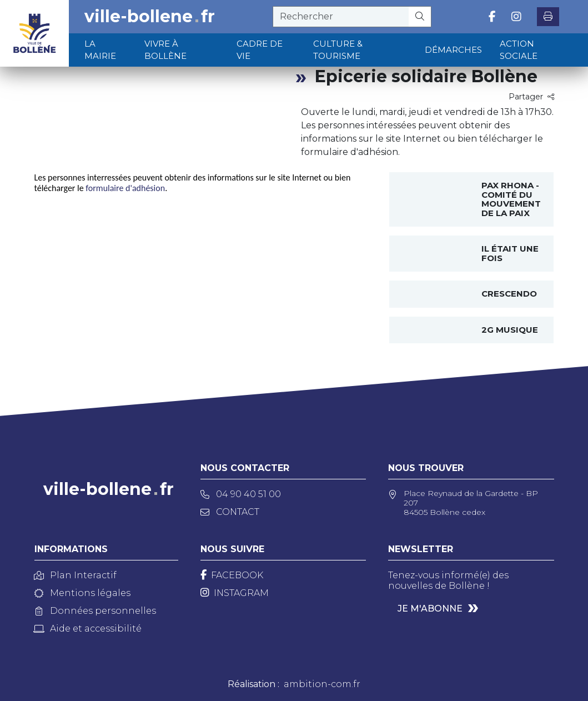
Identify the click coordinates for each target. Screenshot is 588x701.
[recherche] (341, 17)
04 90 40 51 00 (241, 494)
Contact (230, 512)
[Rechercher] (420, 17)
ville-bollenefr (150, 17)
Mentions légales (82, 593)
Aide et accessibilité (88, 629)
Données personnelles (95, 611)
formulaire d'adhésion (125, 188)
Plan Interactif (76, 575)
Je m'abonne (430, 609)
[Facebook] (232, 575)
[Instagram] (235, 593)
